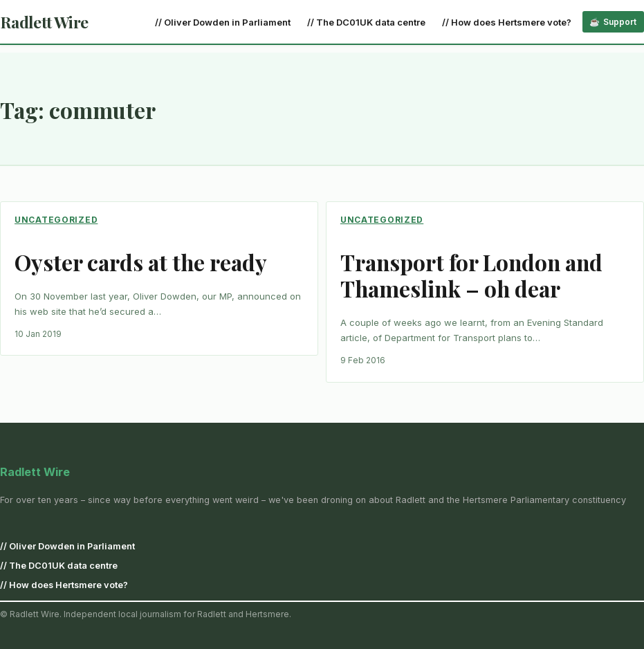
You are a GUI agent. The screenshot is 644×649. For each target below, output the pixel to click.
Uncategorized (56, 220)
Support (620, 22)
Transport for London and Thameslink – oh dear (471, 275)
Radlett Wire (44, 22)
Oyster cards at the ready (141, 262)
